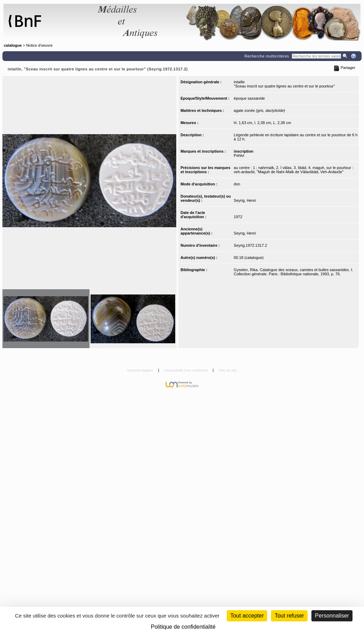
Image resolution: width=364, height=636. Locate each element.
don (237, 184)
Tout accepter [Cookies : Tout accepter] (247, 616)
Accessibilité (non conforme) (187, 370)
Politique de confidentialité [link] (183, 627)
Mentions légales (141, 370)
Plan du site (228, 370)
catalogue (13, 45)
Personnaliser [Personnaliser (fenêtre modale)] (332, 616)
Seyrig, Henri (245, 200)
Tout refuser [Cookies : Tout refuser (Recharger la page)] (289, 616)
